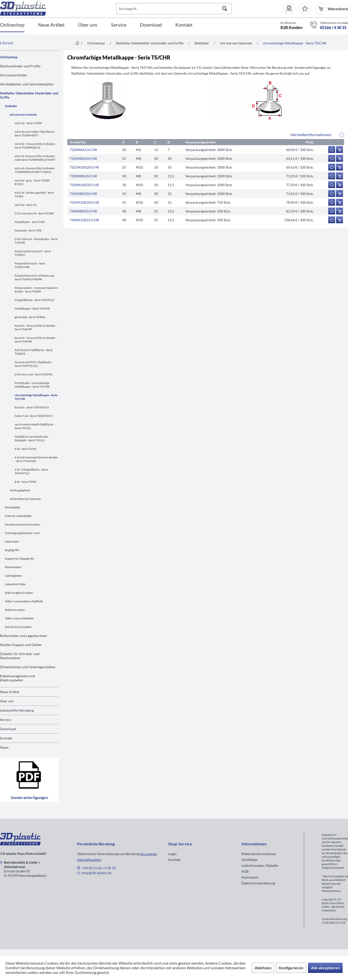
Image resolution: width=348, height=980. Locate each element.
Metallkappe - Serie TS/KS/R (32, 308)
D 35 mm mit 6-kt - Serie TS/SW (34, 213)
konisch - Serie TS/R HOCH (32, 407)
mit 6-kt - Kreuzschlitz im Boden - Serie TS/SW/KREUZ (36, 146)
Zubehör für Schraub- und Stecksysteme (20, 656)
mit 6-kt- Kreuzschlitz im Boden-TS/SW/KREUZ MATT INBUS (35, 170)
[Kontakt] (184, 25)
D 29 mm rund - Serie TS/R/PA (33, 374)
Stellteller (11, 106)
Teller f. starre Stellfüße (19, 618)
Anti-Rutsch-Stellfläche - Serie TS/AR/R (34, 352)
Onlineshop (9, 57)
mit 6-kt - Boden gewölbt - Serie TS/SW (34, 194)
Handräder (12, 541)
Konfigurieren (291, 968)
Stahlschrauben (15, 610)
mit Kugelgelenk (20, 490)
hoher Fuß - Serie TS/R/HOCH (34, 416)
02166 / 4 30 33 (333, 27)
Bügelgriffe (12, 550)
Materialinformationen (259, 854)
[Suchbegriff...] (174, 9)
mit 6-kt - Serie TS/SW (28, 123)
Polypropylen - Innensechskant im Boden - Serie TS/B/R (36, 290)
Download (8, 729)
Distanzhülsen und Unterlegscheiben (28, 667)
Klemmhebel (13, 567)
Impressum (250, 877)
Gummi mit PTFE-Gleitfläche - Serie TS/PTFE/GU (34, 364)
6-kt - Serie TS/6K (25, 449)
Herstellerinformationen (311, 135)
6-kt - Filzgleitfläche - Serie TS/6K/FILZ (31, 471)
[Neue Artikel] (51, 25)
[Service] (119, 25)
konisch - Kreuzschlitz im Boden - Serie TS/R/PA (36, 340)
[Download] (151, 25)
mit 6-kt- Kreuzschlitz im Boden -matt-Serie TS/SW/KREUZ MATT (35, 158)
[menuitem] (291, 9)
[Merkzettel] (305, 9)
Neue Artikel (10, 692)
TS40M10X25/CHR (84, 220)
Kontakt (6, 738)
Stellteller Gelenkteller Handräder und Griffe (29, 95)
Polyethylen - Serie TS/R (30, 222)
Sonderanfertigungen (29, 780)
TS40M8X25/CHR (83, 211)
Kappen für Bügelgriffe (19, 559)
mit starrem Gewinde (23, 115)
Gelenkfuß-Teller (15, 584)
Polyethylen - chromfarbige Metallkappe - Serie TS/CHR (32, 385)
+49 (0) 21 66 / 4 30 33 (99, 868)
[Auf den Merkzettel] (332, 150)
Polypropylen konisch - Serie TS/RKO (33, 253)
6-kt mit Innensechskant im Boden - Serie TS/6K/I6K (36, 459)
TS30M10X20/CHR (84, 185)
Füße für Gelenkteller (18, 516)
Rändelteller (13, 507)
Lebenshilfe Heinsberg (17, 710)
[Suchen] (225, 9)
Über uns (7, 701)
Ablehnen (263, 968)
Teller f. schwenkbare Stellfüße (24, 601)
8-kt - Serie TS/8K (25, 482)
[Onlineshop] (12, 25)
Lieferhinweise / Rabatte (260, 865)
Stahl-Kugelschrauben (19, 593)
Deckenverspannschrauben (23, 524)
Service (5, 720)
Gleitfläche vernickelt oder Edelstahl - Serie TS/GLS (31, 438)
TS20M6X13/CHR (83, 150)
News (4, 747)
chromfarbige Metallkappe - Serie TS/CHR (36, 397)
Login (172, 854)
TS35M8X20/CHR (83, 194)
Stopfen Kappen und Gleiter (21, 645)
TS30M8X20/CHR (83, 176)
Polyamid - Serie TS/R (28, 230)
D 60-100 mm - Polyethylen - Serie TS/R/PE (36, 241)
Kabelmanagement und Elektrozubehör (17, 678)
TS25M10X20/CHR (84, 167)
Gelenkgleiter (13, 576)
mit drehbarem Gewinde (25, 499)
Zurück (7, 43)
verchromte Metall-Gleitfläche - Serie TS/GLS (35, 426)
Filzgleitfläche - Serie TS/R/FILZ (34, 300)
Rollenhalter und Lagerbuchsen (24, 636)
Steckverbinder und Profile (20, 66)
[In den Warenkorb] (339, 150)
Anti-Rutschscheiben (18, 627)
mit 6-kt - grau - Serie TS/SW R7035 (32, 182)
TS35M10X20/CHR (84, 202)
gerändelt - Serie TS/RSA (30, 317)
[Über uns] (88, 25)
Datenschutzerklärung (258, 883)
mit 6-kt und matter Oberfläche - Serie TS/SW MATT (35, 133)
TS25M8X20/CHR (83, 158)
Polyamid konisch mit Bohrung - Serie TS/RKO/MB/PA (35, 277)
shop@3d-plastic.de (97, 873)
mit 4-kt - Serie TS (25, 205)
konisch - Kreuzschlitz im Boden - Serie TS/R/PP (36, 327)
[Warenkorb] (321, 9)
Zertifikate (249, 860)
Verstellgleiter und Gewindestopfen (27, 84)
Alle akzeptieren (325, 968)
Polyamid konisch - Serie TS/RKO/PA (30, 265)
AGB (245, 871)
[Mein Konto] (291, 9)
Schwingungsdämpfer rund (22, 533)
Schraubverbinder (14, 75)
